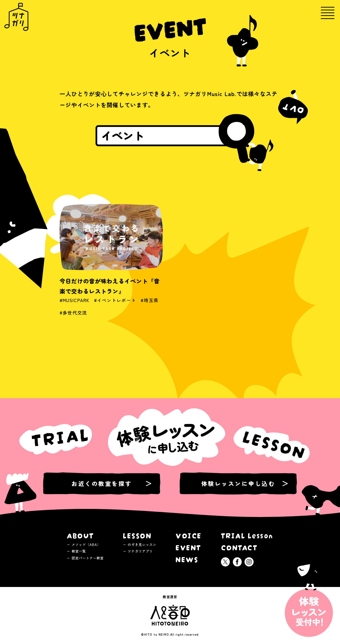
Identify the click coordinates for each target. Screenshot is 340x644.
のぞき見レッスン (142, 544)
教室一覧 (79, 551)
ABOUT (80, 535)
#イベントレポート (115, 305)
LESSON (137, 535)
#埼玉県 (149, 305)
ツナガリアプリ (140, 551)
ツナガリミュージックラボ (16, 17)
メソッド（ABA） (86, 544)
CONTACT (239, 547)
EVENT (188, 547)
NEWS (187, 559)
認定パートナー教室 (88, 558)
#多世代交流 (73, 317)
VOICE (189, 535)
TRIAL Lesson (247, 535)
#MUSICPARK (74, 305)
